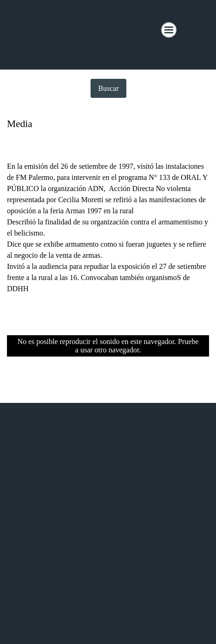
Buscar (108, 88)
